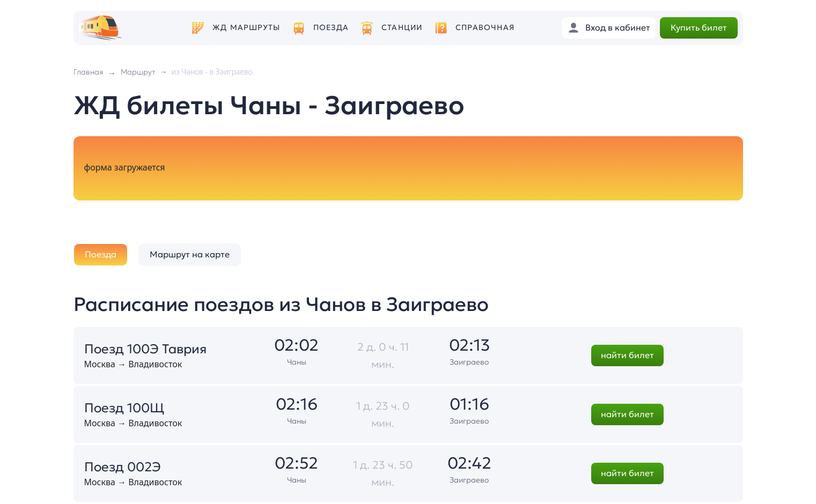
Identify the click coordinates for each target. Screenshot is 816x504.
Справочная (485, 28)
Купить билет (699, 27)
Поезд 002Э (123, 467)
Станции (402, 28)
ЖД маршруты (246, 28)
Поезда (331, 28)
